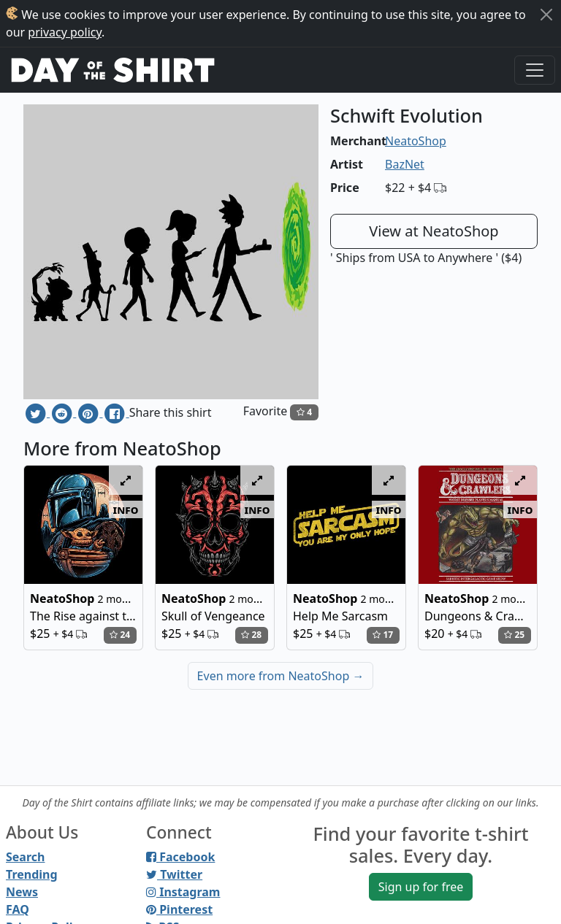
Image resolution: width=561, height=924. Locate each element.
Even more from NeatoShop (281, 676)
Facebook (180, 857)
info (126, 509)
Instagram (183, 892)
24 (120, 635)
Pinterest (179, 909)
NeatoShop (416, 141)
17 (383, 635)
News (22, 892)
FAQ (18, 909)
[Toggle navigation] (535, 70)
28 (251, 635)
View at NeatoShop (434, 231)
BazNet (405, 164)
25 (514, 635)
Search (25, 857)
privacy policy (65, 32)
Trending (32, 874)
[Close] (546, 15)
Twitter (174, 874)
